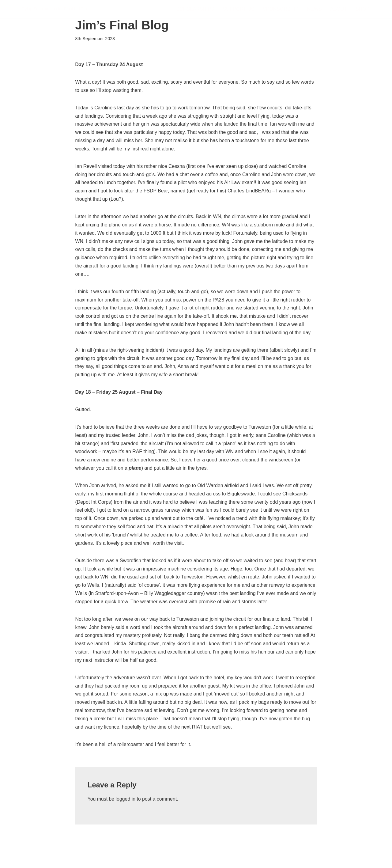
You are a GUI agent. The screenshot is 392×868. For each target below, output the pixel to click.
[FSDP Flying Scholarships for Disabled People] (58, 9)
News (314, 9)
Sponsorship (280, 9)
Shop (362, 9)
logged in (126, 815)
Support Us (238, 9)
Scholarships (194, 9)
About (339, 9)
